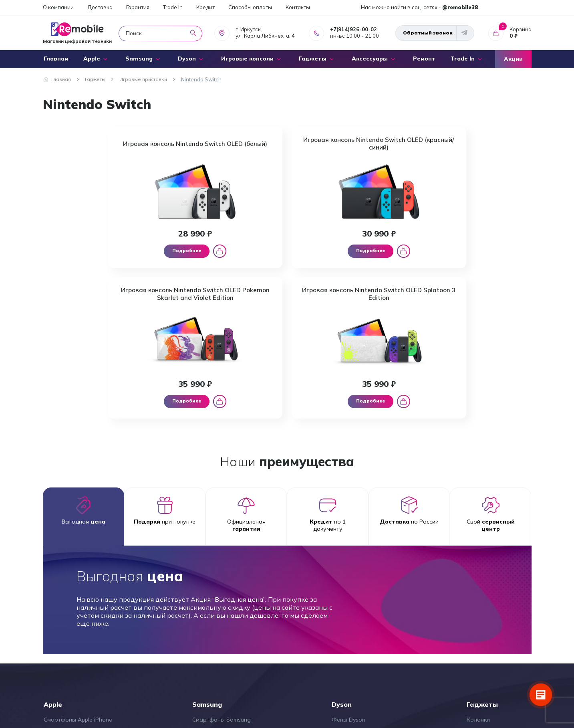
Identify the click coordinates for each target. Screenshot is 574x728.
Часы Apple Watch (69, 594)
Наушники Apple (66, 606)
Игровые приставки (494, 643)
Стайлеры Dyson (354, 594)
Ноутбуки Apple (65, 630)
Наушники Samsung (219, 618)
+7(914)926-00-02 (353, 29)
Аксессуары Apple (68, 643)
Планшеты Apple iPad (73, 618)
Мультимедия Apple (70, 655)
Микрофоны (483, 594)
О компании (58, 7)
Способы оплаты (250, 7)
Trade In (173, 7)
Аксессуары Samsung (222, 630)
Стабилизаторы (488, 606)
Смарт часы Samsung (222, 594)
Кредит (205, 7)
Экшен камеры (487, 618)
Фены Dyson (348, 581)
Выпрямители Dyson (359, 606)
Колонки (478, 581)
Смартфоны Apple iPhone (78, 581)
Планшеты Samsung (220, 606)
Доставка (100, 7)
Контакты (298, 7)
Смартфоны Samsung (222, 581)
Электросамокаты (492, 630)
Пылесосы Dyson (354, 618)
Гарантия (138, 7)
